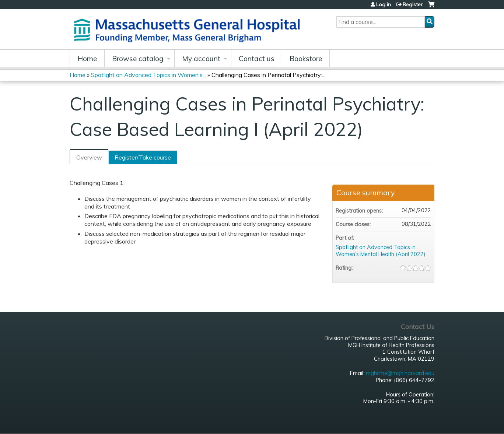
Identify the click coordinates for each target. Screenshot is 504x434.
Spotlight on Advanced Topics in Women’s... (148, 75)
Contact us (257, 59)
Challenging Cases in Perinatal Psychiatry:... (268, 75)
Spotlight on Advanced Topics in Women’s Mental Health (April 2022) (381, 251)
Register (413, 4)
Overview (89, 157)
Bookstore (306, 59)
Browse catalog (138, 59)
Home (87, 59)
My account (201, 59)
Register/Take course (143, 157)
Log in (384, 4)
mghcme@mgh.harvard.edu (400, 373)
